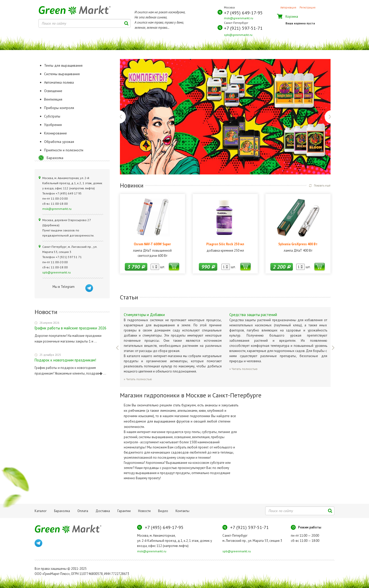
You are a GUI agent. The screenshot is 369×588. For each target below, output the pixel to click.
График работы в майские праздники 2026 (70, 328)
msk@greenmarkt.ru (239, 18)
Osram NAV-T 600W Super (152, 244)
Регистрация (307, 7)
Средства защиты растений (253, 315)
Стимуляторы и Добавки (144, 315)
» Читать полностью (138, 379)
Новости (144, 511)
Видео (163, 511)
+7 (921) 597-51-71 (243, 28)
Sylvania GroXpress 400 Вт (298, 244)
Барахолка (55, 158)
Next (328, 117)
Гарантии (124, 511)
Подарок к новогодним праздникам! (65, 360)
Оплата (83, 511)
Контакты (182, 511)
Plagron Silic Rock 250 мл (225, 244)
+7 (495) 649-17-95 (243, 13)
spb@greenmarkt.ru (238, 35)
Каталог (41, 511)
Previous (123, 117)
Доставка (103, 511)
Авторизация (288, 7)
